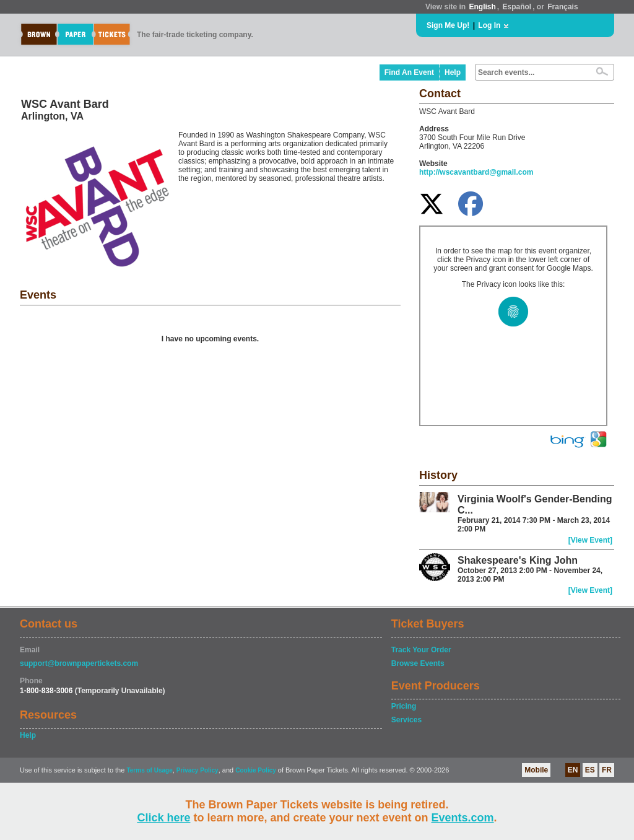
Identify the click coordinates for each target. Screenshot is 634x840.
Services (406, 720)
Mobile (536, 770)
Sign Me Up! (448, 25)
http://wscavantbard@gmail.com (476, 172)
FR (607, 770)
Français (562, 7)
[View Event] (590, 540)
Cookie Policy (256, 770)
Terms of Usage (149, 770)
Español (517, 7)
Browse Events (418, 663)
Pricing (404, 706)
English (482, 7)
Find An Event (409, 72)
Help (453, 72)
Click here (163, 818)
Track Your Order (421, 650)
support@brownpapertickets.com (79, 663)
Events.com (463, 818)
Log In (489, 25)
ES (590, 770)
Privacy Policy (198, 770)
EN (573, 770)
